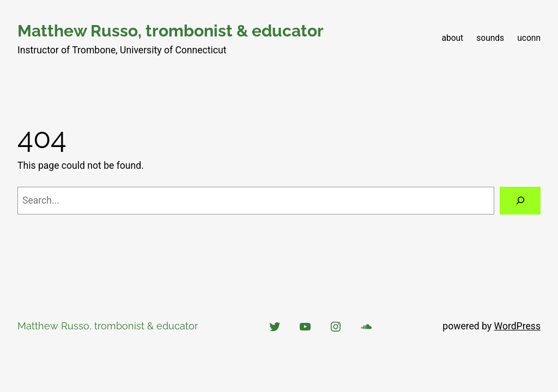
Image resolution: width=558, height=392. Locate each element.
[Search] (520, 201)
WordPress (517, 326)
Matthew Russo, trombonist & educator (171, 31)
